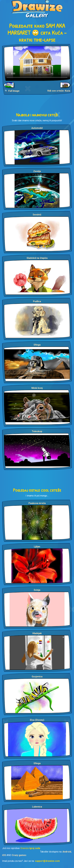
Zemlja (37, 171)
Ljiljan (37, 547)
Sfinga (37, 345)
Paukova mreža (37, 503)
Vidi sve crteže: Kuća (59, 91)
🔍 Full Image (12, 91)
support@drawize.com (47, 861)
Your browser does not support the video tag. (37, 63)
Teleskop (37, 431)
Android (67, 852)
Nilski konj (37, 388)
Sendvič (37, 215)
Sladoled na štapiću (37, 258)
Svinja (37, 590)
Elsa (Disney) (37, 720)
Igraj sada (35, 848)
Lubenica (37, 807)
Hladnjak (37, 633)
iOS (4, 855)
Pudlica (37, 301)
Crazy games (19, 855)
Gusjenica (37, 677)
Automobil (37, 128)
